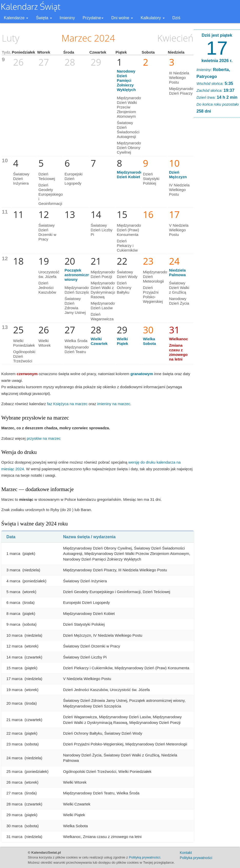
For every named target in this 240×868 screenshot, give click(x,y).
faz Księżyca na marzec (67, 404)
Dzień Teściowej (47, 176)
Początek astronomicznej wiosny (79, 275)
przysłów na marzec (44, 438)
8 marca (13, 613)
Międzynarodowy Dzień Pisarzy (184, 91)
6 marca (13, 602)
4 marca (13, 581)
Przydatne (93, 18)
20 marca (14, 703)
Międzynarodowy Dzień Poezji (105, 274)
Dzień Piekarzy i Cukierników (127, 246)
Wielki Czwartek (99, 341)
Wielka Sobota (149, 341)
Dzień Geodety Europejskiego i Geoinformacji (51, 194)
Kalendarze (16, 18)
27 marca (14, 793)
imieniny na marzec (114, 404)
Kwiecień (175, 38)
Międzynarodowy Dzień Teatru (79, 349)
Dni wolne (122, 18)
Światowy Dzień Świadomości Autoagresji (128, 130)
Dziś (176, 18)
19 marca (14, 690)
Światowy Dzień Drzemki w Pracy (47, 232)
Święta (44, 18)
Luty (11, 38)
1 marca (13, 553)
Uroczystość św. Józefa (49, 274)
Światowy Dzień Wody (127, 274)
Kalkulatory (153, 18)
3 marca (13, 570)
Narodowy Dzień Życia (179, 301)
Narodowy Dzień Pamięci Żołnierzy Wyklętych (126, 80)
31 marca (14, 837)
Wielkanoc (179, 339)
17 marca (14, 679)
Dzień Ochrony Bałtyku (124, 288)
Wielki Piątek (122, 341)
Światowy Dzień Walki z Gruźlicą (179, 288)
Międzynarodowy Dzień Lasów (105, 306)
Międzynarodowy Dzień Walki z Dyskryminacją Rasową (105, 290)
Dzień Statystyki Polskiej (151, 179)
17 (217, 48)
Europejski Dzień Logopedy (74, 179)
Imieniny (67, 18)
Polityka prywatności (196, 858)
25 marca (14, 771)
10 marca (14, 635)
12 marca (14, 646)
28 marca (14, 804)
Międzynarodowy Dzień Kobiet (132, 174)
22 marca (14, 733)
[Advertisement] (217, 199)
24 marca (14, 758)
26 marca (14, 782)
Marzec (77, 38)
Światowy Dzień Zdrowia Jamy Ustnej (75, 306)
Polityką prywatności (144, 857)
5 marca (13, 592)
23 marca (14, 744)
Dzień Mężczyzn (178, 174)
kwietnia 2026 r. (217, 61)
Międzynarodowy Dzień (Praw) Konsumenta (131, 230)
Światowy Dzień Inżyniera (21, 179)
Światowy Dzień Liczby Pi (102, 230)
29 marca (14, 815)
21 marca (14, 720)
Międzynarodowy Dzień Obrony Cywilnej (131, 148)
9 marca (13, 624)
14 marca (14, 657)
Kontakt (186, 853)
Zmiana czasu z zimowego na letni (178, 352)
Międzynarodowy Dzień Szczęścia (79, 290)
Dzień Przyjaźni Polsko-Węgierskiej (153, 295)
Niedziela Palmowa (177, 272)
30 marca (14, 826)
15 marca (14, 668)
